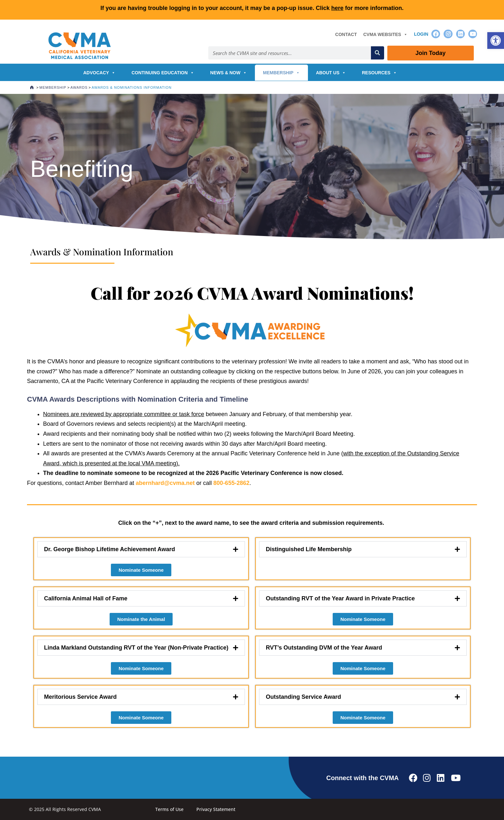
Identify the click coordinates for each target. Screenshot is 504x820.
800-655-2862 (231, 483)
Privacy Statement (216, 809)
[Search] (378, 53)
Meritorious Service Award (80, 697)
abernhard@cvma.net (165, 483)
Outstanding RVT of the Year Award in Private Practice (340, 598)
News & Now (229, 73)
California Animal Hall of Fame (86, 598)
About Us (331, 73)
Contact (346, 34)
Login (421, 34)
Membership (281, 73)
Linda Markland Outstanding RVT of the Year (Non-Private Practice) (136, 648)
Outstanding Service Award (303, 697)
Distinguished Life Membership (309, 549)
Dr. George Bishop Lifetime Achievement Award (109, 549)
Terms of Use (169, 809)
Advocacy (99, 73)
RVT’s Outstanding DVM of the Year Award (324, 648)
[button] (496, 41)
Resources (379, 73)
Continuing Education (163, 73)
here (337, 8)
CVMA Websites (385, 34)
